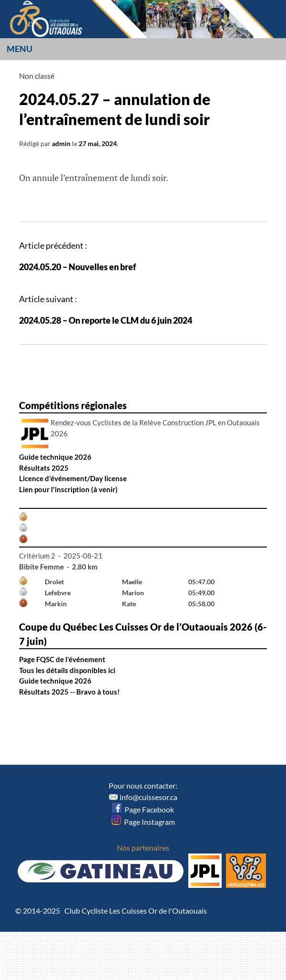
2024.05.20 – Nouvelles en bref (78, 267)
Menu (20, 49)
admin (61, 143)
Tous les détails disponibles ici (67, 670)
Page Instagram (143, 822)
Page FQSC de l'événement (62, 659)
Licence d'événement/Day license (73, 478)
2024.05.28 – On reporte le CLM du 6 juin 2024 (106, 320)
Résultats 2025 (44, 468)
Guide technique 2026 (55, 457)
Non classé (37, 76)
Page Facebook (143, 809)
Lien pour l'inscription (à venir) (68, 489)
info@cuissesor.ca (148, 797)
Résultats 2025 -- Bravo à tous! (69, 692)
